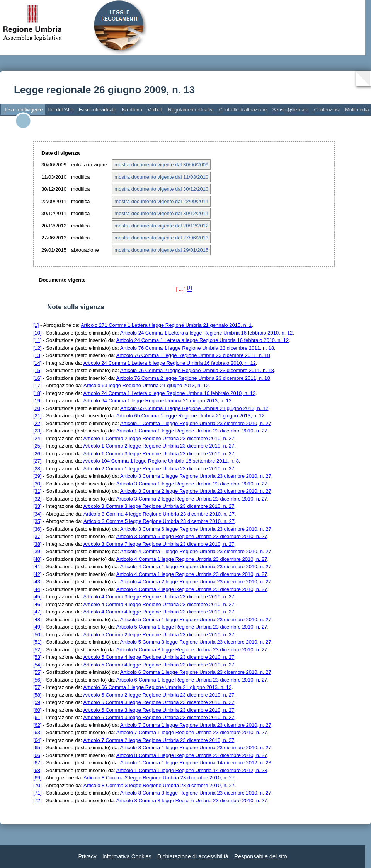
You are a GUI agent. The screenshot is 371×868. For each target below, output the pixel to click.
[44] (37, 589)
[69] (37, 778)
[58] (37, 695)
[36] (37, 529)
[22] (37, 423)
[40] (37, 559)
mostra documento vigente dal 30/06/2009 (161, 165)
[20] (37, 408)
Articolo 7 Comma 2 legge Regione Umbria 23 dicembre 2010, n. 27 (159, 740)
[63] (37, 732)
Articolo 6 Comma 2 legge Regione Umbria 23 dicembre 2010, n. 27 (159, 695)
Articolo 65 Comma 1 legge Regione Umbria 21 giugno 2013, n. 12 (194, 408)
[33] (37, 506)
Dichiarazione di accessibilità (193, 856)
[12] (37, 348)
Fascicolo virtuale (98, 110)
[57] (37, 687)
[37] (37, 536)
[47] (37, 612)
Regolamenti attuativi (191, 110)
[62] (37, 725)
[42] (37, 574)
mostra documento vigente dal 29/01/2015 (161, 250)
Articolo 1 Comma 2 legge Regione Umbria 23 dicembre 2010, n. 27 (159, 438)
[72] (37, 801)
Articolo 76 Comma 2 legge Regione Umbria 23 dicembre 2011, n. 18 (197, 370)
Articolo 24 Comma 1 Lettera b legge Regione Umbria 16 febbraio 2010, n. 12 (169, 363)
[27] (37, 461)
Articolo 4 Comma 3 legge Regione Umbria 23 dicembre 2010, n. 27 (159, 597)
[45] (37, 597)
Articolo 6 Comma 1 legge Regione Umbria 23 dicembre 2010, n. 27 (196, 672)
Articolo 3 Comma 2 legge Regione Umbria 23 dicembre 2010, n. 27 (196, 491)
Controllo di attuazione (243, 110)
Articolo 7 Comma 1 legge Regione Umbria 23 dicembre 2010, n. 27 (196, 725)
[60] (37, 710)
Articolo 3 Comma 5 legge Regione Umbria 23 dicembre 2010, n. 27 (159, 521)
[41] (37, 566)
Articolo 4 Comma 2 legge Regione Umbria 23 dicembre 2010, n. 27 (196, 582)
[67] (37, 763)
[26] (37, 454)
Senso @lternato (290, 110)
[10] (37, 333)
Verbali (155, 110)
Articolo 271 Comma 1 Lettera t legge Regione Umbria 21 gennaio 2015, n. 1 (166, 325)
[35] (37, 521)
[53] (37, 657)
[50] (37, 635)
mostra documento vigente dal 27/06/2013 (161, 238)
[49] (37, 627)
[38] (37, 544)
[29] (37, 476)
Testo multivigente (23, 110)
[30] (37, 484)
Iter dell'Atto (61, 110)
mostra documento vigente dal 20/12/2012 (161, 226)
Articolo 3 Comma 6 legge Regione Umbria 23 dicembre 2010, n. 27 (196, 529)
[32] (37, 499)
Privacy (87, 856)
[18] (37, 393)
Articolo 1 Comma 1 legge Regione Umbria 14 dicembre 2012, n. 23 (196, 763)
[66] (37, 755)
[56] (37, 680)
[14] (37, 363)
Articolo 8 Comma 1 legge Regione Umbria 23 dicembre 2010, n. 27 (196, 748)
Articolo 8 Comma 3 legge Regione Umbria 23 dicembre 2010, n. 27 (159, 785)
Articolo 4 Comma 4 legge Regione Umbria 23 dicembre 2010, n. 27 (159, 604)
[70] (37, 785)
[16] (37, 378)
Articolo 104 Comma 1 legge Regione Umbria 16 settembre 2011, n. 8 (161, 461)
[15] (37, 370)
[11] (37, 340)
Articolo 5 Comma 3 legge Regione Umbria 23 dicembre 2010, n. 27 (196, 642)
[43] (37, 582)
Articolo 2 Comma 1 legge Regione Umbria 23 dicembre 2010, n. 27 (159, 469)
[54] (37, 665)
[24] (37, 438)
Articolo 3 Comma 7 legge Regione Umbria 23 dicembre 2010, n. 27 (159, 544)
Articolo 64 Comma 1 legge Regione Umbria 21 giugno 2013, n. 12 (157, 401)
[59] (37, 702)
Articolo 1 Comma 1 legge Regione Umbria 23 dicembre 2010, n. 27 (196, 423)
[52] (37, 650)
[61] (37, 717)
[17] (37, 385)
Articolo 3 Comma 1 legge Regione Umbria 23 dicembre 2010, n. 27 (196, 476)
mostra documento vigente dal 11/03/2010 (161, 177)
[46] (37, 604)
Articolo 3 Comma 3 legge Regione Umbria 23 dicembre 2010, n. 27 (159, 506)
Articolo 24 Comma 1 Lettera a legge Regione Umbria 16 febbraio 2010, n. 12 (207, 333)
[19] (37, 401)
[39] (37, 551)
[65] (37, 748)
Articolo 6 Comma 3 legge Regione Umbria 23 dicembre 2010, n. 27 (159, 702)
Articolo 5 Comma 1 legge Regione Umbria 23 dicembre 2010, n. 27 (196, 619)
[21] (37, 416)
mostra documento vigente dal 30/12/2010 (161, 189)
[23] (37, 431)
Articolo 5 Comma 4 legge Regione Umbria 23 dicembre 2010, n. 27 (159, 657)
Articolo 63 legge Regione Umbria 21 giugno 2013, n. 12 (146, 385)
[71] (37, 793)
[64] (37, 740)
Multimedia (357, 110)
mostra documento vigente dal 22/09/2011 (161, 201)
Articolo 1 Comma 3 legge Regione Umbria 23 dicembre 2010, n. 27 (159, 454)
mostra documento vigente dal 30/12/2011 (161, 213)
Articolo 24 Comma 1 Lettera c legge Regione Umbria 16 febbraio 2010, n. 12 (169, 393)
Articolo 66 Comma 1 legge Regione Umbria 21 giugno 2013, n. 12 (157, 687)
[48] (37, 619)
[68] (37, 770)
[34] (37, 514)
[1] (36, 325)
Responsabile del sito (261, 856)
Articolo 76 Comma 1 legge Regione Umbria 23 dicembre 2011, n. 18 (197, 348)
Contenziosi (327, 110)
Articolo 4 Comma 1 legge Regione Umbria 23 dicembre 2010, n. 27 (196, 551)
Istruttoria (132, 110)
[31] (37, 491)
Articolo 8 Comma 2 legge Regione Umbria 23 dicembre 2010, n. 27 (159, 778)
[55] (37, 672)
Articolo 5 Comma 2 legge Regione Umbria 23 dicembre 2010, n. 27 (159, 635)
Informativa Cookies (127, 856)
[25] (37, 446)
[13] (37, 355)
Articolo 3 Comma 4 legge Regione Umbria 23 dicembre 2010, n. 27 (159, 514)
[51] (37, 642)
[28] (37, 469)
